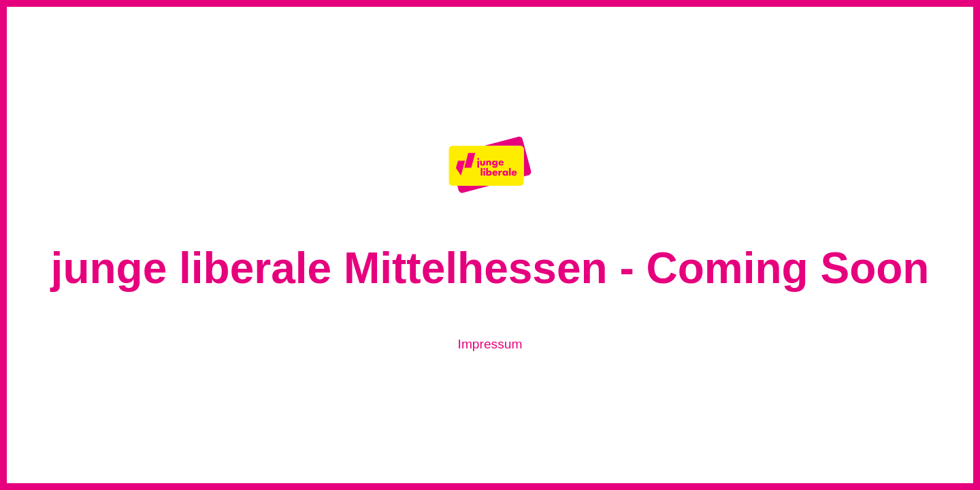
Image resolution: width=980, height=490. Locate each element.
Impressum (490, 344)
